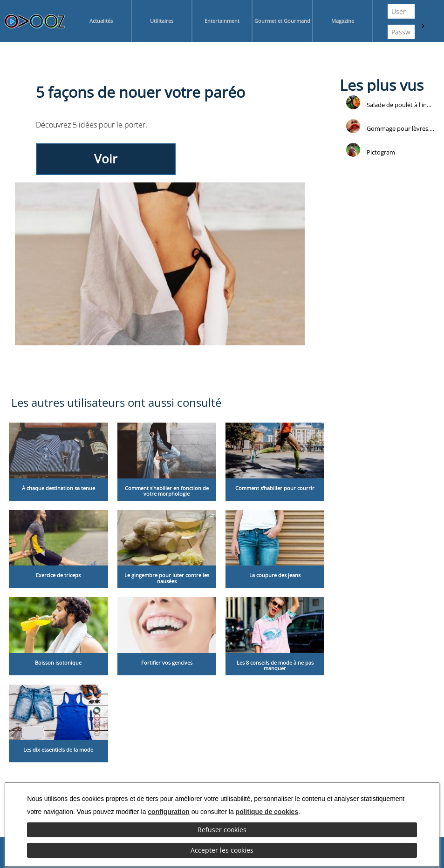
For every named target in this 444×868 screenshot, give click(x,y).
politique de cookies (267, 812)
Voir (106, 159)
